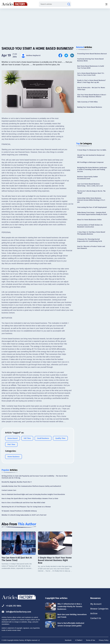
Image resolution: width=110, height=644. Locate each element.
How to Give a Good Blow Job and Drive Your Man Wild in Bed (23, 503)
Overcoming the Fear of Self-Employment (92, 207)
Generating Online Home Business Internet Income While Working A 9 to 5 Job (91, 200)
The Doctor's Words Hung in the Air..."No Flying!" (91, 192)
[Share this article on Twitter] (66, 55)
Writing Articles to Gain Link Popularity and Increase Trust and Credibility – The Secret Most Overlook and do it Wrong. (35, 477)
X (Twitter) (79, 640)
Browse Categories (99, 609)
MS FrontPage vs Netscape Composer (90, 162)
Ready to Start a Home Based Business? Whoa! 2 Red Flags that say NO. (91, 81)
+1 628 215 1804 (11, 606)
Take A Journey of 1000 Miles (87, 102)
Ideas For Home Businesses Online (89, 220)
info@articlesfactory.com (16, 612)
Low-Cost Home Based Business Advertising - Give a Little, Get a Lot (90, 185)
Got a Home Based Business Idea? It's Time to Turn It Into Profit (91, 74)
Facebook (68, 640)
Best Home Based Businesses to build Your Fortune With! (91, 67)
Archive (94, 613)
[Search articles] (69, 4)
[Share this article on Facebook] (60, 55)
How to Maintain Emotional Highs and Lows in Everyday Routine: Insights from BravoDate (33, 494)
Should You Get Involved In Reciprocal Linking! (91, 156)
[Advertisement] (55, 25)
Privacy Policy (104, 640)
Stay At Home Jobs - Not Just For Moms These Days (91, 89)
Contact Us (96, 618)
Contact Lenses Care (9, 490)
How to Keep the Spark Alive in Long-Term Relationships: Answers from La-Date (30, 499)
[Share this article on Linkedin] (72, 55)
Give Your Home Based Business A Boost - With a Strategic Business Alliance (92, 96)
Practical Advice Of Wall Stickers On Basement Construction (90, 226)
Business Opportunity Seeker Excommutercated (88, 178)
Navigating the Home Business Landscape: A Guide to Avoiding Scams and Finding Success (92, 170)
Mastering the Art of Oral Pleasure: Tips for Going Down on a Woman (26, 507)
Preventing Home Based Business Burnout (92, 54)
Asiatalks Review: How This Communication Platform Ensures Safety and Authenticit (31, 486)
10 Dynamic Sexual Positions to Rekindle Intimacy (19, 511)
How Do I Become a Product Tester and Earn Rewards (91, 247)
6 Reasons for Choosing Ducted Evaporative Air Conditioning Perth (90, 240)
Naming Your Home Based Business (90, 107)
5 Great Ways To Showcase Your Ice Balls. (92, 150)
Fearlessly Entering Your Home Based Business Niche (90, 60)
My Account (96, 604)
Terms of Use (91, 640)
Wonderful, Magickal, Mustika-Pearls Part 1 (17, 482)
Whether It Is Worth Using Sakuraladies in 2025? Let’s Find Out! (24, 515)
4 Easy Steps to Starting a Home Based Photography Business (91, 233)
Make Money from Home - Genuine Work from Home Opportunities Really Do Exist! (92, 213)
